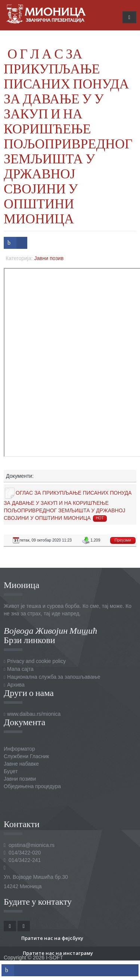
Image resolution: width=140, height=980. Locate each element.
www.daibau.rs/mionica (34, 714)
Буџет (11, 771)
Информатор (19, 749)
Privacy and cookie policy (36, 661)
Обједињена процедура (32, 786)
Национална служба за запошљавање (54, 677)
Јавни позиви (20, 779)
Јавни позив (49, 258)
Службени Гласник (26, 756)
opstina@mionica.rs (32, 845)
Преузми (123, 540)
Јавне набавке (21, 764)
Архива (16, 685)
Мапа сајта (20, 669)
